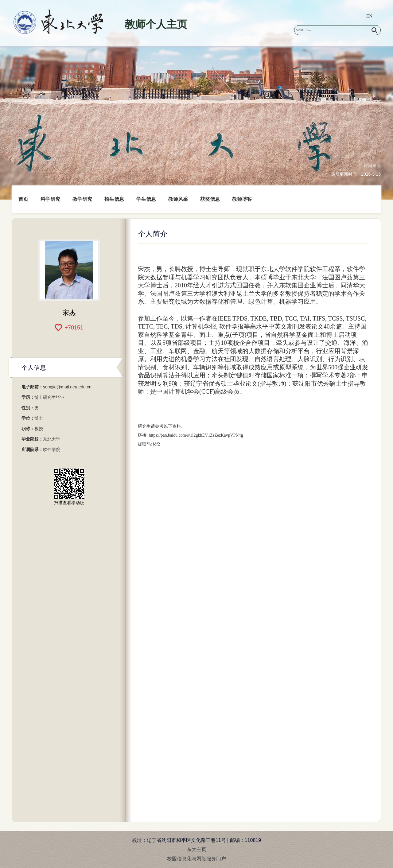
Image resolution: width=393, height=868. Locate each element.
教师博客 (242, 199)
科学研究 (50, 199)
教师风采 (178, 199)
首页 (23, 199)
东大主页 (196, 849)
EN (369, 16)
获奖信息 (210, 199)
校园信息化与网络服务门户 (196, 859)
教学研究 (82, 199)
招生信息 (114, 199)
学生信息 (146, 199)
